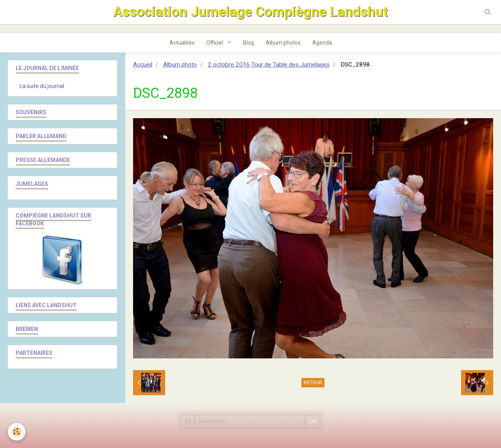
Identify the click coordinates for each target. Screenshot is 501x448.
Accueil (143, 65)
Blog (249, 43)
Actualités (182, 43)
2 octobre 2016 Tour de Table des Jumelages (269, 65)
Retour (313, 383)
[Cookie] (17, 432)
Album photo (180, 65)
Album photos (283, 43)
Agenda (322, 43)
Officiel (215, 43)
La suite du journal (42, 86)
